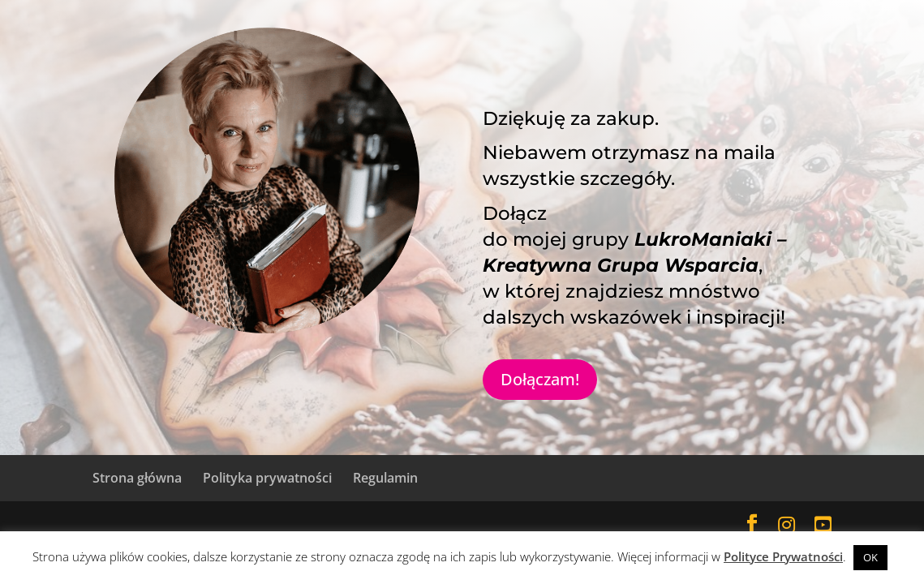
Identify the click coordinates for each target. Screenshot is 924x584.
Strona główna (137, 478)
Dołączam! (540, 379)
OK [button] (870, 557)
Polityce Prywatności (783, 556)
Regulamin (385, 478)
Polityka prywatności (267, 478)
